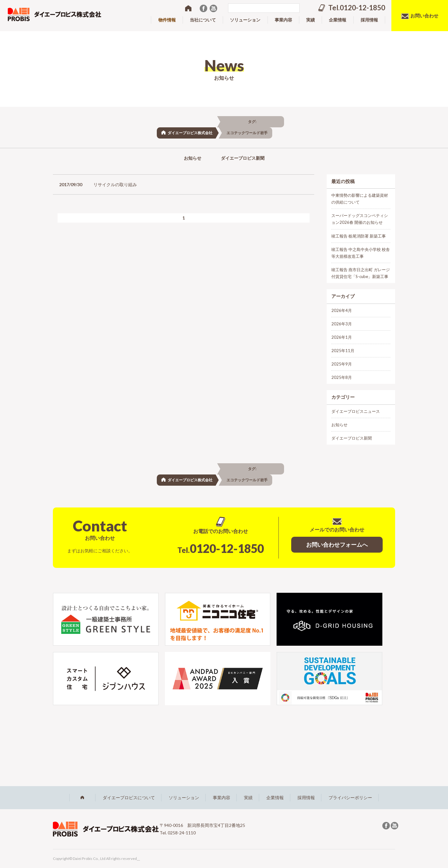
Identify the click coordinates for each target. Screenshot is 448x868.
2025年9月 (342, 364)
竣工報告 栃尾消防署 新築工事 (359, 236)
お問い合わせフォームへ (337, 545)
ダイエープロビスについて (129, 797)
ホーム (82, 797)
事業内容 (222, 797)
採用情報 (306, 797)
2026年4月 (342, 310)
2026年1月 (342, 337)
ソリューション (184, 797)
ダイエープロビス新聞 (243, 158)
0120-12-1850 (221, 548)
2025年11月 (343, 351)
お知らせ (193, 158)
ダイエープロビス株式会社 (190, 133)
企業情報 (275, 797)
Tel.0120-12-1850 (357, 8)
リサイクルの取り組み (115, 184)
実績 (248, 797)
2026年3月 (342, 324)
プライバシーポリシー (350, 797)
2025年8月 (342, 377)
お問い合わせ (424, 16)
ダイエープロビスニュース (356, 411)
